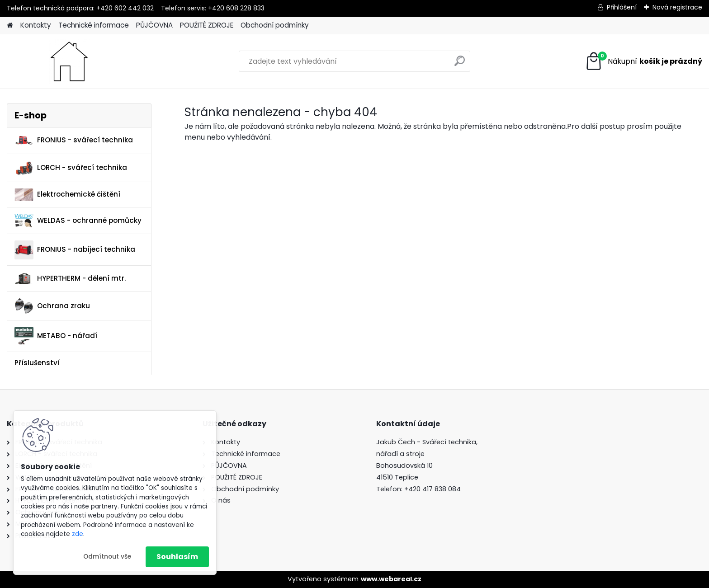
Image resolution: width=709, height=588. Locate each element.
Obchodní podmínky (275, 25)
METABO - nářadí (56, 336)
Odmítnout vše (107, 557)
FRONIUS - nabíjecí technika (75, 250)
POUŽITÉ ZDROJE (207, 25)
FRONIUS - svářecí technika (74, 141)
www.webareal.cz (391, 579)
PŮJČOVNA (154, 25)
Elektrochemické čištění (67, 195)
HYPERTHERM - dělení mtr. (70, 279)
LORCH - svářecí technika (71, 168)
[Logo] (69, 61)
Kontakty (36, 25)
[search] (460, 64)
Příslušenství (37, 363)
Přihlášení (622, 7)
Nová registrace (677, 7)
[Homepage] (10, 26)
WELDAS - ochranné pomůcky (78, 221)
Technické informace (94, 25)
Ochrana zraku (52, 306)
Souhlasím (177, 557)
